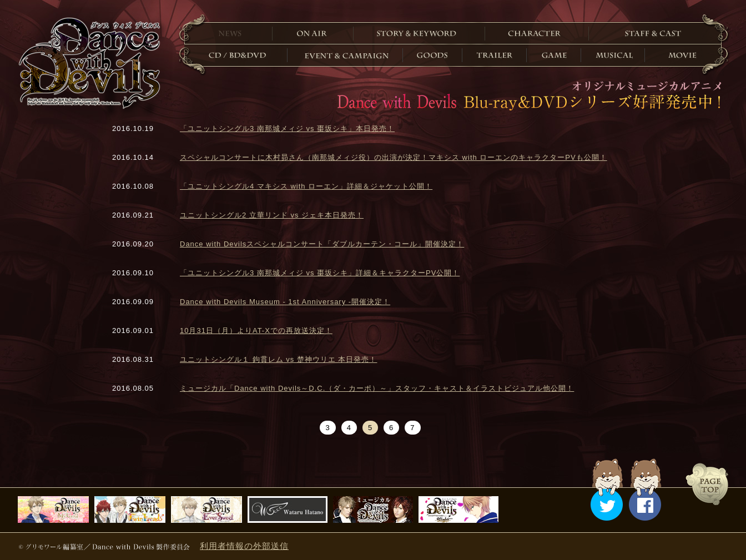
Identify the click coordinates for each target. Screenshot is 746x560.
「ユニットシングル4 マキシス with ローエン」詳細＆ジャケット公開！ (306, 186)
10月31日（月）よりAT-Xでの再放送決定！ (256, 331)
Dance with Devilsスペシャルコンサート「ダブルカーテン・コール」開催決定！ (322, 244)
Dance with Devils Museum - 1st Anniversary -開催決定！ (285, 302)
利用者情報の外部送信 (244, 546)
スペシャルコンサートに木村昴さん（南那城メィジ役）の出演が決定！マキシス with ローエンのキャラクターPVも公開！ (394, 157)
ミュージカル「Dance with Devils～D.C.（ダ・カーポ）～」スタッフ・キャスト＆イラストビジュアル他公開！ (377, 388)
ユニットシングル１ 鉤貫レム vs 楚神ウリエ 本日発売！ (278, 359)
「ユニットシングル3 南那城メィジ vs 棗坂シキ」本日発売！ (287, 128)
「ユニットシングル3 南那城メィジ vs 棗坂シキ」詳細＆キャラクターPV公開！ (320, 273)
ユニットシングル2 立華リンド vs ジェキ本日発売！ (272, 215)
